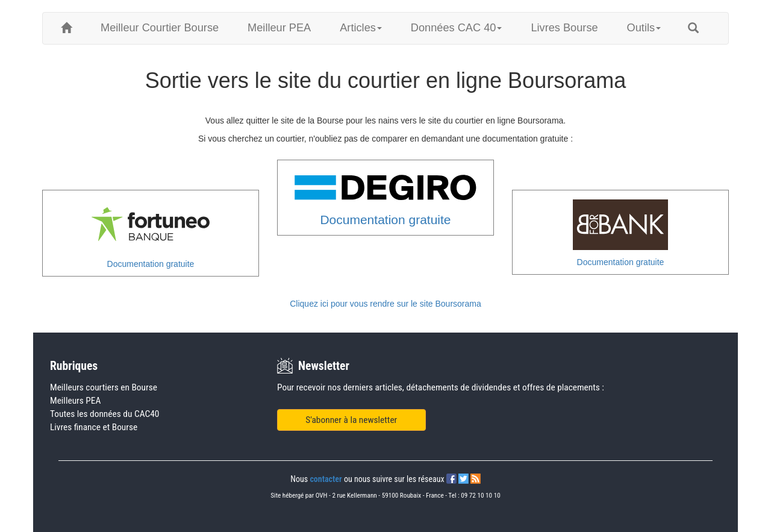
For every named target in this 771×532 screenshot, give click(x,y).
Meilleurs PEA (75, 401)
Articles (361, 28)
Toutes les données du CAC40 (105, 414)
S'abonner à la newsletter (351, 420)
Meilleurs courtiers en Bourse (104, 387)
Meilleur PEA (279, 28)
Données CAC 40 (457, 28)
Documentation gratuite (151, 264)
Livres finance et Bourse (94, 427)
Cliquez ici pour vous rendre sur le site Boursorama (385, 304)
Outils (644, 28)
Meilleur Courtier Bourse (160, 28)
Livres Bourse (564, 28)
